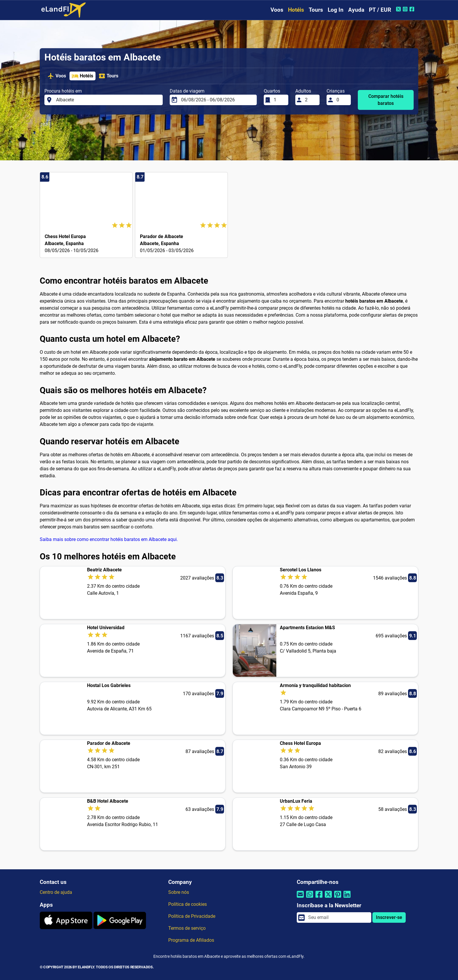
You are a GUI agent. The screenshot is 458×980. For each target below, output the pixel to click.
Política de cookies (188, 904)
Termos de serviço (187, 928)
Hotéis (296, 10)
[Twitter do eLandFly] (399, 9)
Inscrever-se (389, 917)
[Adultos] (310, 100)
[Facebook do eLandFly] (413, 9)
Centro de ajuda (56, 892)
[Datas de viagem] (217, 100)
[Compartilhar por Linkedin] (347, 898)
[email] (338, 917)
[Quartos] (279, 100)
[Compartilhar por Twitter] (328, 898)
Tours (316, 10)
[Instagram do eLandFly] (406, 9)
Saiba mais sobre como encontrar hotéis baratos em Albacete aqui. (109, 539)
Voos (277, 10)
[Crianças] (342, 100)
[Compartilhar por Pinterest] (338, 898)
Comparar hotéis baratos (386, 100)
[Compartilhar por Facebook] (319, 898)
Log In (336, 10)
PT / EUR (380, 10)
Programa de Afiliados (191, 940)
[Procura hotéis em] (108, 100)
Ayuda (356, 10)
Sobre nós (179, 892)
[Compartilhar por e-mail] (300, 898)
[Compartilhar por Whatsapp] (310, 898)
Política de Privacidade (192, 916)
